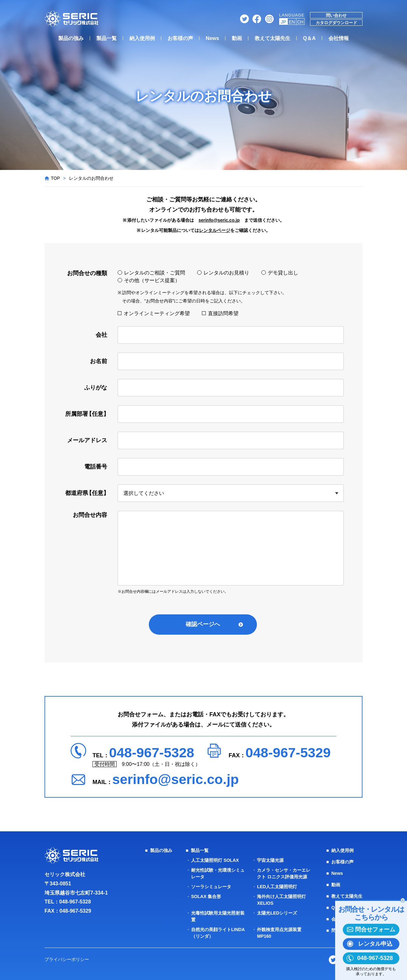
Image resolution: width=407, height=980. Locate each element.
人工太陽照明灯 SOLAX (215, 860)
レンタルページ (215, 230)
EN (292, 22)
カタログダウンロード (336, 23)
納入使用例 (142, 38)
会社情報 (339, 38)
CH (300, 22)
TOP (55, 178)
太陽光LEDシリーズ (277, 913)
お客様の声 (180, 38)
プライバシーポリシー (67, 959)
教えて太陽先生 (272, 38)
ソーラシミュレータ (211, 887)
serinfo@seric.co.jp (219, 220)
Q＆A (309, 38)
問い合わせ (336, 15)
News (212, 38)
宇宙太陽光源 (270, 860)
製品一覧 (107, 38)
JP (283, 22)
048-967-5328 (152, 753)
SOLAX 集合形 (206, 896)
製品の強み (71, 38)
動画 (237, 38)
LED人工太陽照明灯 (277, 887)
